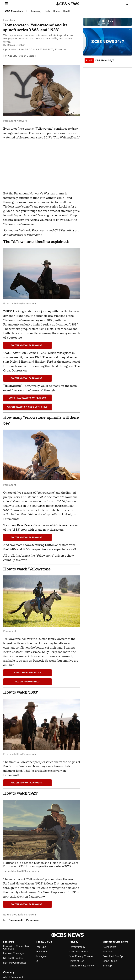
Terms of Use (77, 961)
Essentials (9, 20)
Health (67, 11)
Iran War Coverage (14, 953)
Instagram (42, 956)
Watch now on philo (27, 682)
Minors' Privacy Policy (82, 966)
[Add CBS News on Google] (19, 56)
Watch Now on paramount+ (27, 345)
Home (56, 11)
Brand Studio (110, 961)
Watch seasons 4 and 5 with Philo (27, 407)
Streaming (35, 11)
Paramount (33, 920)
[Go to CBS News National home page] (68, 4)
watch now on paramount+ (27, 378)
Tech (47, 11)
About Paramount (13, 977)
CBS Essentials (14, 11)
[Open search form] (127, 4)
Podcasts (108, 952)
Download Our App (113, 956)
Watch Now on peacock (27, 673)
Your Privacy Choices (81, 956)
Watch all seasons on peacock (27, 398)
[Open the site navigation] (26, 4)
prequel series (49, 207)
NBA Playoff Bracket (15, 963)
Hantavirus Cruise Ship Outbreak (16, 947)
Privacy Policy (77, 947)
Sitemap (107, 966)
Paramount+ (16, 920)
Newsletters (109, 947)
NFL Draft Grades (13, 958)
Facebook (42, 952)
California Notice (79, 952)
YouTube (41, 947)
